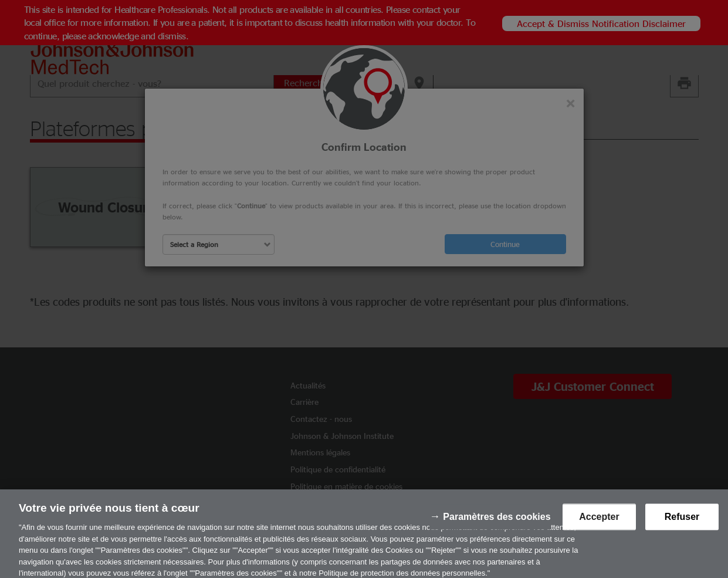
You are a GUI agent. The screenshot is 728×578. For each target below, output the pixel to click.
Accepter (599, 521)
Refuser (682, 521)
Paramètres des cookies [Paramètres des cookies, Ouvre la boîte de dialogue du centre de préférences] (497, 521)
